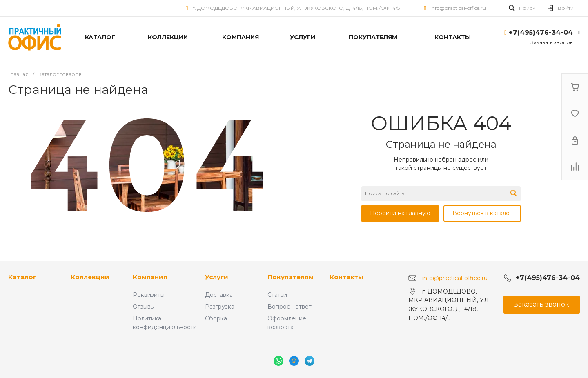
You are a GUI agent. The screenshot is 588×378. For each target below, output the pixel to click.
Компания (150, 277)
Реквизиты (149, 295)
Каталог (22, 277)
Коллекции (90, 277)
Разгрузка (220, 307)
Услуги (217, 277)
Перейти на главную (400, 213)
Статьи (277, 295)
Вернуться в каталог (482, 213)
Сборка (216, 318)
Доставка (219, 295)
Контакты (346, 277)
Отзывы (144, 307)
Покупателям (291, 277)
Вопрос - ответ (290, 307)
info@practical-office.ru (458, 8)
